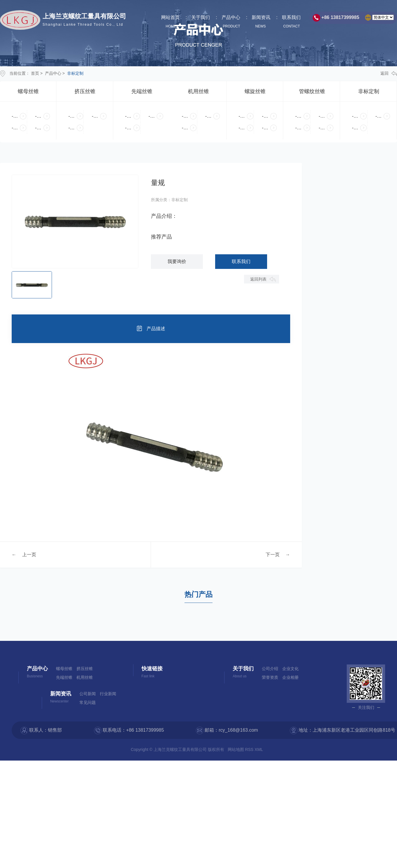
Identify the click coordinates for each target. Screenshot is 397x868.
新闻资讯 (261, 22)
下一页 (273, 555)
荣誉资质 (270, 677)
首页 (35, 73)
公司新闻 (88, 694)
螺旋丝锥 (255, 91)
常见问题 (88, 702)
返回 (389, 73)
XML (259, 749)
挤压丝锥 (85, 91)
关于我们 (201, 22)
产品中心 (231, 22)
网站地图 (236, 749)
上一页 (29, 555)
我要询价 (177, 261)
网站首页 (170, 22)
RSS (250, 749)
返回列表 (258, 279)
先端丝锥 (142, 91)
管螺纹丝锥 (312, 91)
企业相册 (290, 677)
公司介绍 (270, 669)
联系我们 (291, 22)
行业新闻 (108, 694)
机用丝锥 (198, 91)
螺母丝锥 (28, 91)
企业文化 (290, 669)
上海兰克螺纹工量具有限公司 (84, 20)
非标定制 (75, 73)
